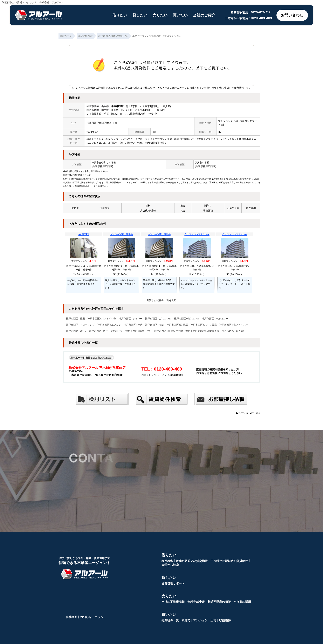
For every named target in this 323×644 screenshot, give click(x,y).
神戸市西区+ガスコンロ (158, 319)
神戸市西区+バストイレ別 (102, 319)
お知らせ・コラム (92, 617)
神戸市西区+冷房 (133, 325)
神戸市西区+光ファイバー (234, 325)
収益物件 (225, 620)
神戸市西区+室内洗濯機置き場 (202, 331)
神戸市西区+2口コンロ (187, 319)
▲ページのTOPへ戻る (248, 413)
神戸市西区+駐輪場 (177, 325)
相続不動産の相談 (219, 602)
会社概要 (71, 617)
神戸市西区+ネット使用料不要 (106, 331)
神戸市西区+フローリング (80, 325)
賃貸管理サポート (173, 583)
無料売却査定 (196, 602)
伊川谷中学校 (202, 162)
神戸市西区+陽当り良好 (138, 331)
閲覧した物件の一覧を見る (161, 300)
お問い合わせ (292, 15)
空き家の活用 (242, 602)
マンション (200, 620)
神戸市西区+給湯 (75, 319)
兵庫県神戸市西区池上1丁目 (102, 123)
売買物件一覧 (170, 620)
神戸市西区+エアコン (109, 325)
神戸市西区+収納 (154, 325)
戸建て (186, 620)
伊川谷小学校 (109, 162)
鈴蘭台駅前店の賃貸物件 (192, 561)
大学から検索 (170, 565)
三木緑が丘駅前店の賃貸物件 (229, 561)
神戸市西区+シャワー (131, 319)
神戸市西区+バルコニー (215, 319)
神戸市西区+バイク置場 (204, 325)
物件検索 (167, 561)
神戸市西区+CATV (76, 331)
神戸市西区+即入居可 (234, 331)
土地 (213, 620)
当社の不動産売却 (173, 602)
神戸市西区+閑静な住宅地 (169, 331)
